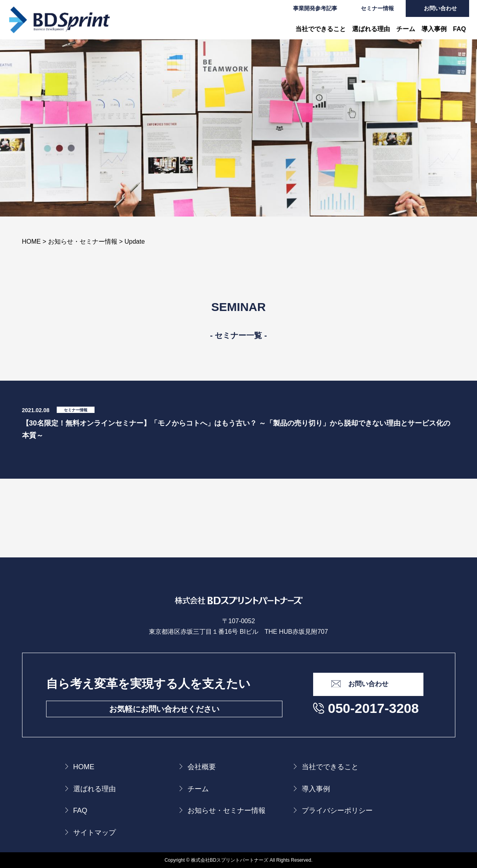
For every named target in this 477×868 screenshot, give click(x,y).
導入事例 (434, 29)
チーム (406, 29)
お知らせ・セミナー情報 (226, 811)
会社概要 (202, 767)
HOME (84, 767)
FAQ (459, 29)
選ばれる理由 (371, 29)
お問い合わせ (440, 8)
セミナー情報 (377, 8)
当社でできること (321, 29)
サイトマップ (95, 833)
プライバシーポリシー (337, 811)
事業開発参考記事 (315, 8)
